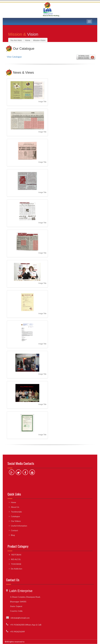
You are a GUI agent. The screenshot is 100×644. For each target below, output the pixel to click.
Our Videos (16, 521)
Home (13, 502)
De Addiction (17, 569)
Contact (15, 530)
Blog (13, 535)
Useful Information (19, 526)
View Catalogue (14, 57)
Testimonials (16, 512)
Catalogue (15, 516)
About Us (15, 507)
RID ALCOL (16, 559)
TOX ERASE (16, 564)
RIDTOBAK (16, 555)
